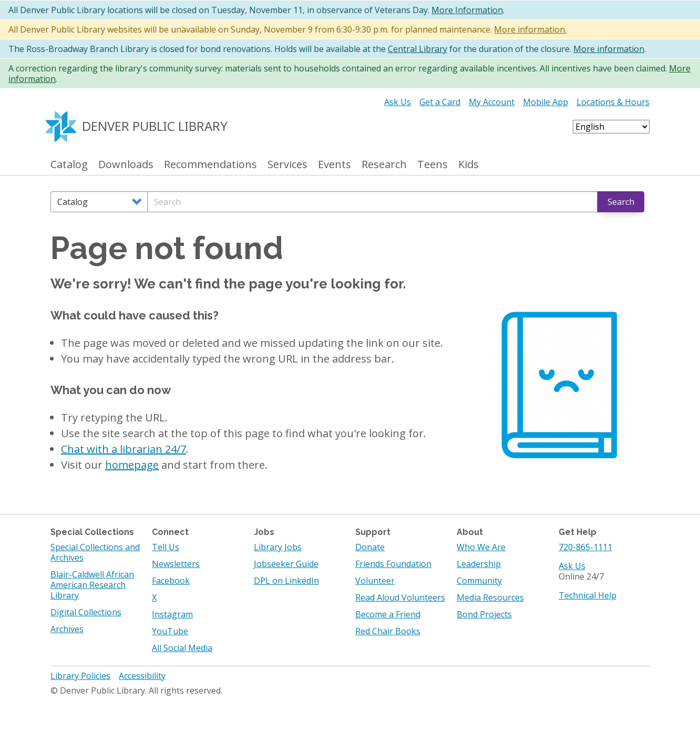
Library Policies (80, 676)
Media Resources (490, 597)
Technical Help (588, 595)
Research (384, 165)
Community (479, 581)
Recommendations (210, 165)
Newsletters (176, 564)
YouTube (170, 631)
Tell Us (166, 547)
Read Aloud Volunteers (400, 597)
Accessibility (142, 676)
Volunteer (375, 581)
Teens (433, 165)
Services (287, 165)
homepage (132, 465)
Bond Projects (484, 614)
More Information (467, 10)
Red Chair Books (388, 631)
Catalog (69, 165)
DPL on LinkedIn (286, 581)
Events (334, 165)
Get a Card (440, 102)
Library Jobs (278, 547)
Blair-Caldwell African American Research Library (92, 585)
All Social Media (182, 648)
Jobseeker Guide (286, 564)
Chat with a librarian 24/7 (123, 449)
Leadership (479, 564)
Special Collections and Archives (95, 552)
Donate (370, 547)
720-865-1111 (585, 547)
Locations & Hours (613, 102)
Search (621, 202)
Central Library (418, 49)
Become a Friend (388, 614)
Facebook (171, 581)
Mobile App (545, 102)
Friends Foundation (393, 564)
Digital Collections (86, 612)
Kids (469, 165)
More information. (530, 29)
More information (609, 49)
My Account (492, 102)
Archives (67, 629)
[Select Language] (611, 127)
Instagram (172, 614)
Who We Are (481, 547)
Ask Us (398, 102)
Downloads (126, 165)
